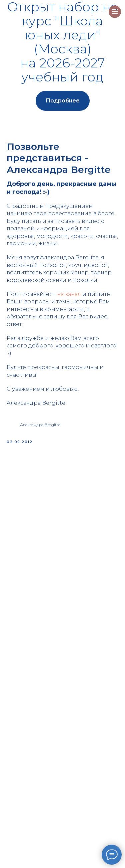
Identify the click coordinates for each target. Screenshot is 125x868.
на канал (69, 294)
